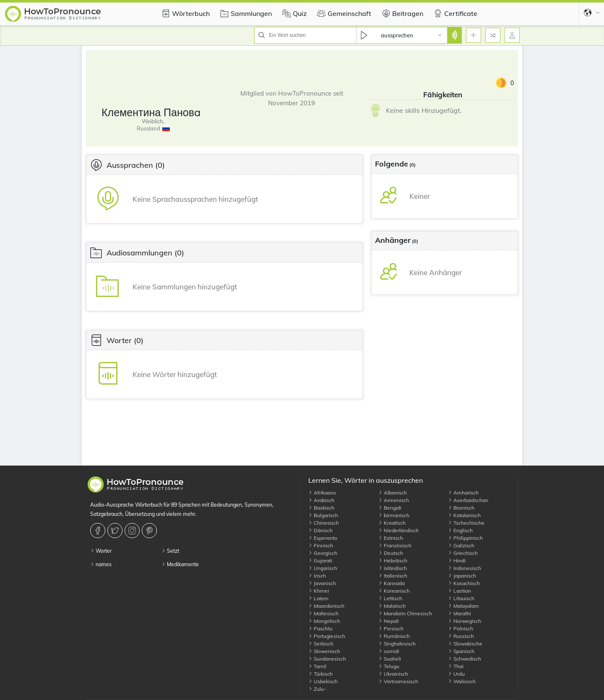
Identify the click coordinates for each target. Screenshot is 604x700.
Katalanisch (464, 515)
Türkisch (320, 674)
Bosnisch (461, 508)
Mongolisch (324, 621)
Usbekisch (323, 681)
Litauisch (461, 598)
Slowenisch (324, 651)
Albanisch (393, 493)
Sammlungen (245, 13)
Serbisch (321, 644)
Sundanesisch (327, 659)
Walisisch (462, 681)
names (101, 564)
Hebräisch (393, 561)
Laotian (460, 591)
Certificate (454, 13)
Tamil (317, 666)
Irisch (317, 576)
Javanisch (322, 583)
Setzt (170, 551)
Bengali (390, 508)
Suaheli (390, 659)
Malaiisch (392, 606)
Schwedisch (465, 659)
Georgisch (323, 553)
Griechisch (463, 553)
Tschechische (466, 523)
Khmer (319, 591)
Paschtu (320, 628)
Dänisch (320, 530)
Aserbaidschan (468, 500)
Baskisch (321, 508)
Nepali (389, 621)
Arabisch (321, 500)
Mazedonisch (326, 606)
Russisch (461, 636)
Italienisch (393, 576)
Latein (318, 598)
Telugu (389, 666)
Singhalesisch (397, 644)
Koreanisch (394, 591)
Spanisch (461, 651)
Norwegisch (465, 621)
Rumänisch (394, 636)
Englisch (460, 530)
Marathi (460, 613)
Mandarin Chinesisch (405, 613)
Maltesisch (323, 613)
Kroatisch (392, 523)
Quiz (293, 13)
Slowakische (465, 644)
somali (389, 651)
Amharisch (463, 493)
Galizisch (461, 545)
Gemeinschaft (343, 13)
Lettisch (390, 598)
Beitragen (401, 13)
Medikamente (180, 564)
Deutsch (391, 553)
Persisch (391, 628)
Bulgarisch (323, 515)
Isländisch (393, 568)
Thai (456, 666)
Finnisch (321, 545)
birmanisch (394, 515)
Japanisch (462, 576)
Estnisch (391, 538)
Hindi (457, 561)
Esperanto (323, 538)
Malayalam (463, 606)
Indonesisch (465, 568)
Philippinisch (465, 538)
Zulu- (317, 689)
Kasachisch (464, 583)
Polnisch (461, 628)
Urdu (456, 674)
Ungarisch (323, 568)
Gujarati (320, 561)
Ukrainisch (393, 674)
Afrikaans (322, 493)
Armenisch (394, 500)
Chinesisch (324, 523)
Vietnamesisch (398, 681)
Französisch (395, 545)
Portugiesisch (327, 636)
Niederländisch (398, 530)
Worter (101, 551)
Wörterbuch (185, 13)
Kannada (392, 583)
